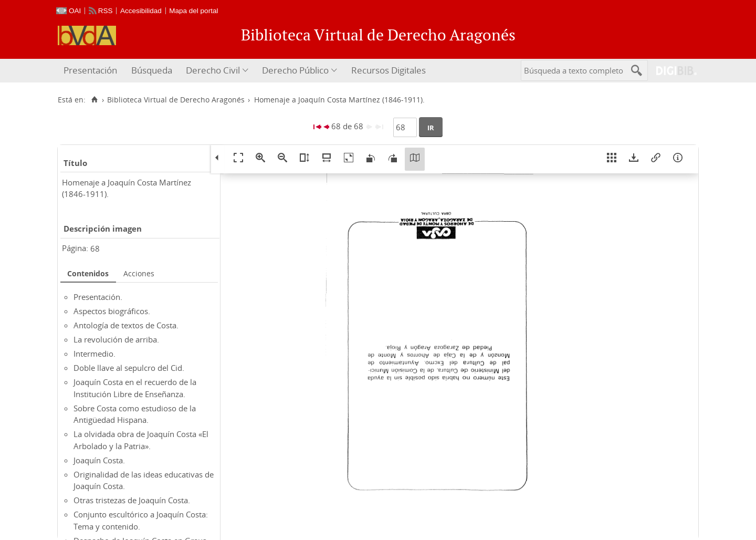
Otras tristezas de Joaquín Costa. (132, 500)
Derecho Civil (213, 70)
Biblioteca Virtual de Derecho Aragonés (176, 100)
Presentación (90, 70)
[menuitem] (92, 71)
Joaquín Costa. (99, 460)
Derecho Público (295, 70)
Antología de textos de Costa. (126, 325)
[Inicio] (94, 100)
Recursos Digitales (388, 70)
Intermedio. (94, 354)
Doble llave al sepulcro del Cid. (129, 368)
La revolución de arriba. (116, 339)
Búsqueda (152, 70)
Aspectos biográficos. (112, 311)
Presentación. (98, 297)
